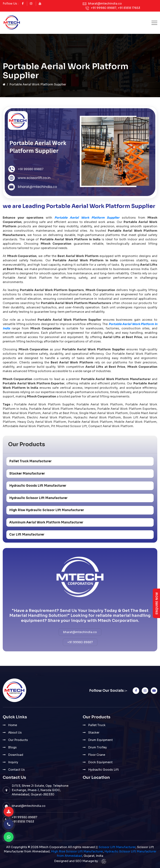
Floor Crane (97, 755)
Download (16, 755)
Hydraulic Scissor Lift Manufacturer (38, 498)
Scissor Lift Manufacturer (117, 847)
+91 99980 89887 (104, 8)
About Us (15, 733)
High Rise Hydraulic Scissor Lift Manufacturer (47, 510)
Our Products (18, 740)
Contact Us (16, 770)
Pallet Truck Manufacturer (30, 461)
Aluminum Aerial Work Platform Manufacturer (46, 522)
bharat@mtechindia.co (105, 4)
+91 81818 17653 (129, 8)
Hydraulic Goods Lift (103, 770)
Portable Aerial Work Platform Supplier (87, 218)
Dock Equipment (100, 762)
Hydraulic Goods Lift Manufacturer (38, 486)
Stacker (94, 733)
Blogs (12, 747)
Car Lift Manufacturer (27, 535)
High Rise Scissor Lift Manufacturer (77, 851)
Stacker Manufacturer (27, 474)
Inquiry (13, 762)
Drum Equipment (100, 740)
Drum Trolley (97, 747)
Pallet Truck (97, 725)
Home (13, 725)
